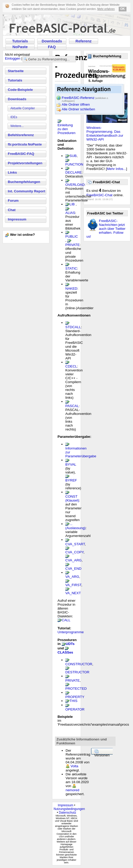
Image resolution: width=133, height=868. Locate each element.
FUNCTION (74, 164)
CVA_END (73, 569)
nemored (72, 790)
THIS (73, 701)
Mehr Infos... (117, 169)
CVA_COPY (74, 552)
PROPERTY (75, 697)
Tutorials (20, 41)
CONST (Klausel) (72, 498)
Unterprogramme (71, 632)
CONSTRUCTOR (79, 664)
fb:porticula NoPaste (25, 144)
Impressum (17, 219)
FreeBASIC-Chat (99, 195)
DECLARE (74, 172)
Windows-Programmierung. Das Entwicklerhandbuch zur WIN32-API (105, 134)
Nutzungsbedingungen (69, 809)
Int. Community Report (27, 191)
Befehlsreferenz (21, 135)
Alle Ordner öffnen (76, 104)
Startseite (16, 71)
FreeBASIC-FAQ (21, 154)
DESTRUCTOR (77, 672)
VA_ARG (72, 577)
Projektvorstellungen (25, 163)
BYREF (71, 480)
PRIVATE (72, 245)
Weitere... (17, 126)
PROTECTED (76, 689)
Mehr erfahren (106, 9)
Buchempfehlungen (24, 182)
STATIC (71, 268)
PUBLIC (72, 236)
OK (123, 9)
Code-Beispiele (20, 90)
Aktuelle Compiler (23, 108)
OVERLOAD (75, 185)
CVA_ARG (74, 560)
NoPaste (20, 47)
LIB (72, 204)
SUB (73, 156)
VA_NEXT (73, 593)
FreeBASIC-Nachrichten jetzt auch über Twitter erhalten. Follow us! (106, 229)
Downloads (52, 41)
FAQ (52, 47)
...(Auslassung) (75, 526)
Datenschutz (68, 813)
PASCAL (72, 406)
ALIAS (70, 213)
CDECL (71, 366)
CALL (66, 620)
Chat (12, 210)
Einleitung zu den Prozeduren (66, 129)
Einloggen (13, 58)
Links (12, 172)
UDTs (70, 644)
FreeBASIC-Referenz (85, 98)
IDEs (14, 117)
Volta (74, 766)
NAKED (71, 289)
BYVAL (71, 464)
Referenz (84, 41)
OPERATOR (75, 709)
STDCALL (73, 327)
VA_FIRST (73, 585)
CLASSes (65, 652)
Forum (13, 201)
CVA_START (75, 544)
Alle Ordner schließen (78, 109)
